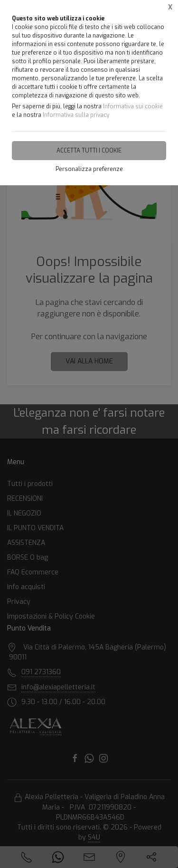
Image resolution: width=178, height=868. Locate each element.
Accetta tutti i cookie (89, 151)
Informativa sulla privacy (76, 115)
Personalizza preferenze (89, 169)
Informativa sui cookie (133, 106)
